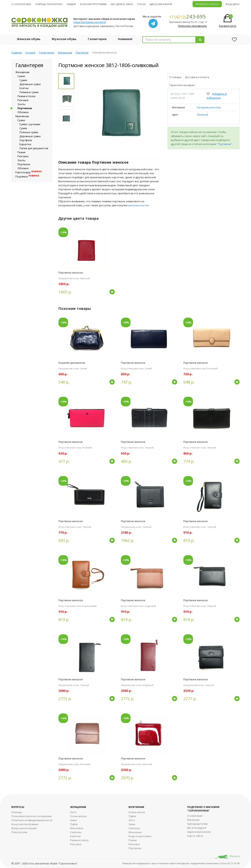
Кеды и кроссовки (140, 836)
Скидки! (71, 4)
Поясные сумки (29, 132)
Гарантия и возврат (182, 85)
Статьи (141, 4)
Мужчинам (22, 116)
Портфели (26, 140)
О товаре (175, 77)
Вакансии (193, 820)
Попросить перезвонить (192, 26)
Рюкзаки (23, 100)
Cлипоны (134, 828)
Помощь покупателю (49, 4)
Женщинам (65, 52)
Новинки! (125, 39)
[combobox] (169, 40)
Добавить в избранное (217, 96)
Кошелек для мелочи (72, 363)
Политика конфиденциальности (32, 820)
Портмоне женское (71, 273)
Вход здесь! (233, 4)
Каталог (31, 52)
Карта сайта (195, 836)
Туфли (74, 824)
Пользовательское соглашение (32, 816)
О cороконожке (21, 4)
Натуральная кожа (209, 107)
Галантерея (97, 39)
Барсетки (25, 144)
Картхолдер (29, 172)
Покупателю (19, 832)
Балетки (75, 836)
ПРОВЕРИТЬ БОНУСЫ (207, 4)
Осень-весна (78, 816)
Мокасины (77, 828)
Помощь (17, 812)
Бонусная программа (93, 4)
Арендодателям (197, 824)
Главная (17, 52)
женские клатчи (138, 205)
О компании (195, 816)
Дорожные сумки (30, 84)
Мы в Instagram (197, 828)
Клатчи (24, 88)
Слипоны (76, 832)
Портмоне (82, 52)
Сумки (21, 76)
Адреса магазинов (161, 4)
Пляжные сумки (29, 92)
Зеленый (202, 115)
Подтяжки (27, 176)
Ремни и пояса (26, 96)
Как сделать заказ (122, 4)
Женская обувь (29, 39)
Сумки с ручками (30, 124)
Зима (73, 820)
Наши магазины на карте (90, 22)
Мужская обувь (64, 39)
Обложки (23, 112)
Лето (73, 812)
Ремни (21, 152)
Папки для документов (34, 148)
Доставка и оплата (197, 77)
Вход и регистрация (24, 828)
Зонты (21, 104)
